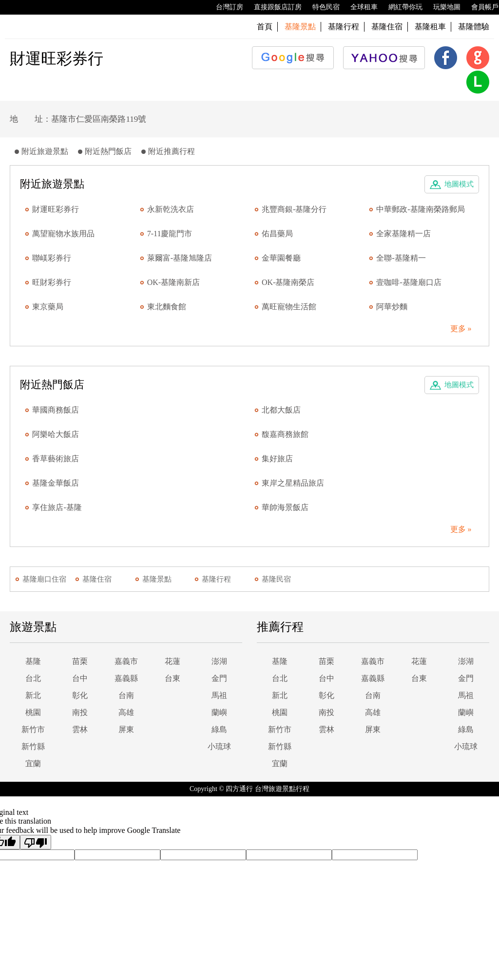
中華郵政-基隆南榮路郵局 (420, 209)
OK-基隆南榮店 (288, 282)
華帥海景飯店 (285, 507)
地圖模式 (459, 184)
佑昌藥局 (277, 234)
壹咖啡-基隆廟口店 (409, 282)
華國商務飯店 (56, 410)
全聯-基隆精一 (401, 258)
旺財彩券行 (52, 282)
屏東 (126, 729)
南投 (80, 712)
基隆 (33, 661)
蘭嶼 (219, 712)
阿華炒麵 (392, 307)
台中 (80, 678)
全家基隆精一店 (403, 234)
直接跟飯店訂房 (273, 7)
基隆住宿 (387, 27)
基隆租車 (430, 27)
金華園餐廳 (281, 258)
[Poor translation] (36, 842)
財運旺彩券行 (56, 209)
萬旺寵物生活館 (289, 307)
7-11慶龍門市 (170, 234)
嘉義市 (126, 661)
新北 (33, 695)
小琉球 (219, 746)
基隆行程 (344, 27)
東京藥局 (48, 307)
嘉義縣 (126, 678)
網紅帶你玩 (401, 7)
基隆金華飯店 (56, 483)
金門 (219, 678)
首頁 (265, 27)
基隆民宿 (276, 579)
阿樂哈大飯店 (56, 434)
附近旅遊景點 (45, 151)
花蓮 (173, 661)
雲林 (80, 729)
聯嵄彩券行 (52, 258)
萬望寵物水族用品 (63, 234)
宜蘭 (33, 763)
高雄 (126, 712)
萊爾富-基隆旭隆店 (180, 258)
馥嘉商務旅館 (285, 434)
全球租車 (359, 7)
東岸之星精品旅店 (293, 483)
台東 (173, 678)
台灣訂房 (225, 7)
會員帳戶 (480, 7)
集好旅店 (277, 459)
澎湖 (219, 661)
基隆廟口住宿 (44, 579)
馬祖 (219, 695)
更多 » (461, 329)
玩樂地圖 (442, 7)
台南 (126, 695)
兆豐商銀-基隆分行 (294, 209)
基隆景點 (157, 579)
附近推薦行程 (172, 151)
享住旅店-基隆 (57, 507)
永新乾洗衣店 (171, 209)
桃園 (33, 712)
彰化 (80, 695)
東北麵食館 (167, 307)
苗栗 (80, 661)
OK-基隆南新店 (173, 282)
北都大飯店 (281, 410)
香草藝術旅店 (56, 459)
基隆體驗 (474, 27)
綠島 (219, 729)
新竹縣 (33, 746)
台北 (33, 678)
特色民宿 (321, 7)
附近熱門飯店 (108, 151)
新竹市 (33, 729)
